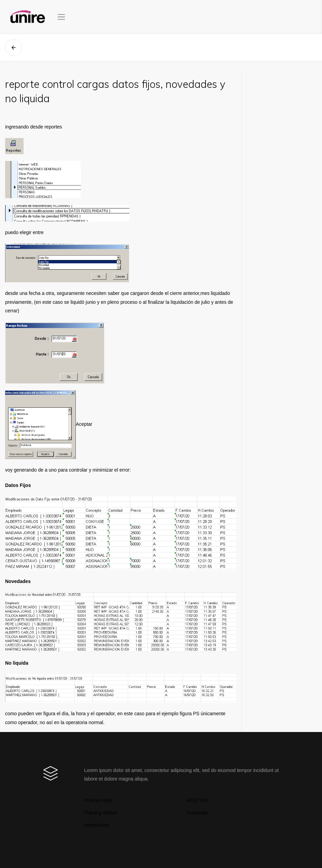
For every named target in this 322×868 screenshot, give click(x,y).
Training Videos (101, 813)
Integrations (97, 825)
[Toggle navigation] (61, 17)
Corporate (197, 813)
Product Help (98, 800)
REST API (198, 800)
